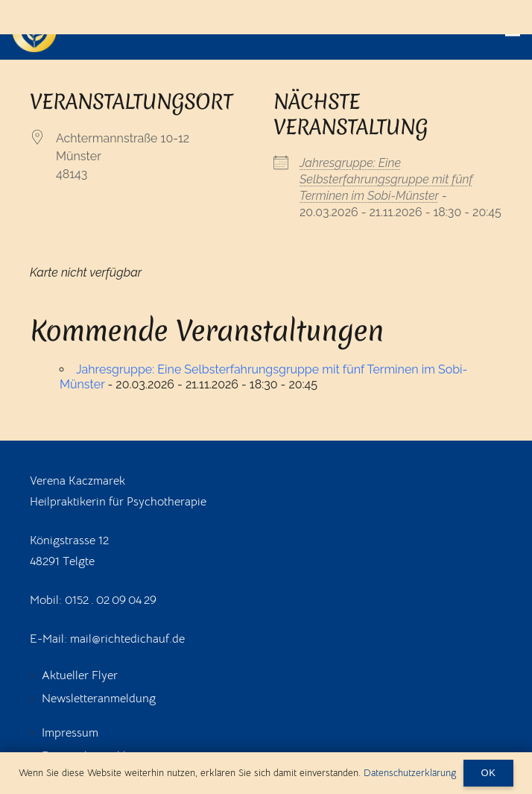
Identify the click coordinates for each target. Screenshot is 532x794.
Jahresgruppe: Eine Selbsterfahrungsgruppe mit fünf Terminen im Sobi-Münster (386, 179)
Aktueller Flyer (80, 675)
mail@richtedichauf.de (127, 639)
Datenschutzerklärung (410, 773)
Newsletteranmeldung (99, 699)
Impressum (70, 733)
